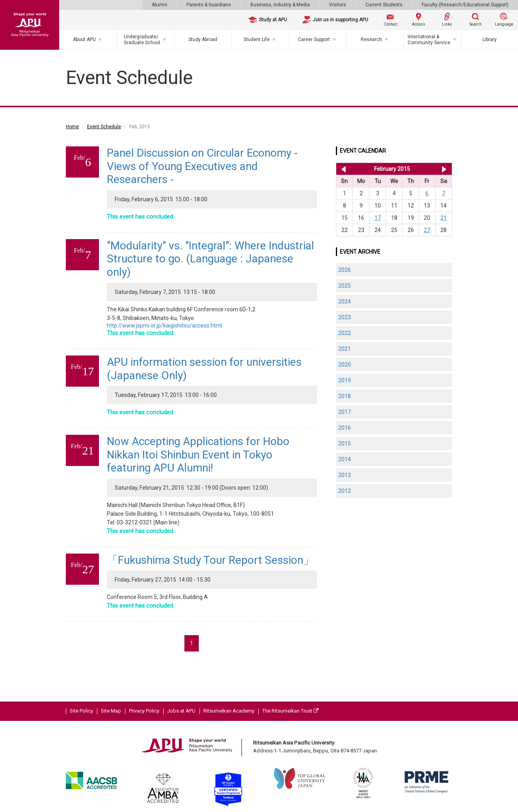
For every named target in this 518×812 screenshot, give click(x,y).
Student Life (257, 39)
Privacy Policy (144, 711)
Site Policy (81, 711)
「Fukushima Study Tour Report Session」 (211, 560)
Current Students (384, 5)
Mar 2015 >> (444, 169)
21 (443, 218)
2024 (345, 301)
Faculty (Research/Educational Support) (465, 5)
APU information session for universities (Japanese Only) (204, 369)
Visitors (338, 5)
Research (371, 39)
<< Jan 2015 (342, 169)
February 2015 (392, 169)
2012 (345, 491)
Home (72, 127)
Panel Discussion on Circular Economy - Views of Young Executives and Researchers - (202, 166)
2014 (345, 459)
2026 (345, 270)
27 (427, 230)
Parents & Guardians (209, 5)
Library (490, 39)
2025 (345, 286)
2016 (345, 428)
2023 (345, 317)
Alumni (159, 5)
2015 (345, 443)
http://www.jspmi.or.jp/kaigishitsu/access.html (164, 326)
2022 (345, 333)
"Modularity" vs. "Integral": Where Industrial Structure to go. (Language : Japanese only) (211, 259)
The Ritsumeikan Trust (290, 711)
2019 (345, 380)
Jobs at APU (181, 711)
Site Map (111, 711)
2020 (345, 365)
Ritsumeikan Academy (229, 711)
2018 (345, 396)
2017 (345, 412)
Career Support (314, 39)
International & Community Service (429, 39)
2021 (345, 349)
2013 (345, 475)
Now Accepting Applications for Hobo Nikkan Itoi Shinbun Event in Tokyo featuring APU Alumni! (198, 455)
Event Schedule (104, 127)
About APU (84, 39)
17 (378, 218)
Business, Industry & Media (280, 5)
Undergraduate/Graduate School (142, 39)
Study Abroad (203, 39)
